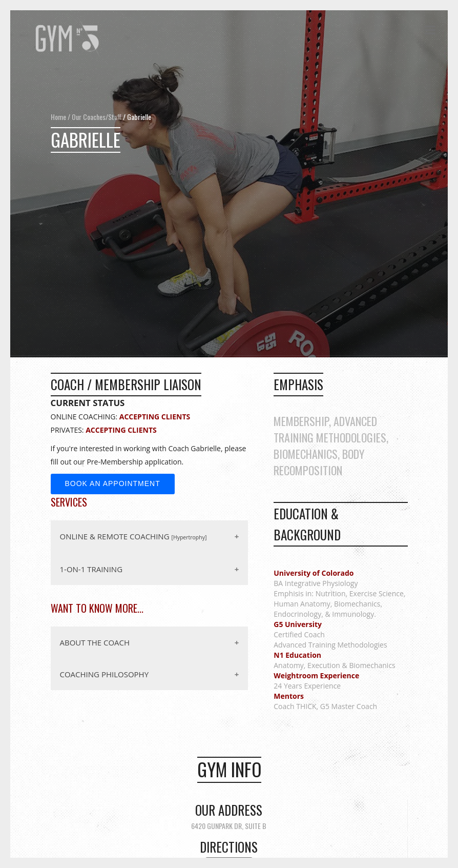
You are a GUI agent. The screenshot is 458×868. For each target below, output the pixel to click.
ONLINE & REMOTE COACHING (133, 536)
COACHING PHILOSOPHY (105, 674)
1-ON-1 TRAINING (91, 569)
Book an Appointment (113, 483)
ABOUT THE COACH (95, 642)
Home (58, 117)
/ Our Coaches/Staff (94, 117)
